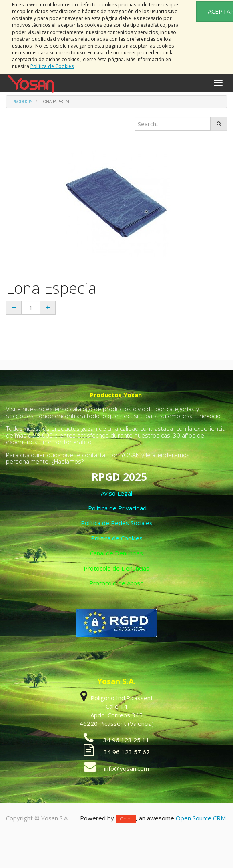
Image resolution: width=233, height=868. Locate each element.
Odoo (126, 819)
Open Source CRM (201, 818)
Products (22, 102)
